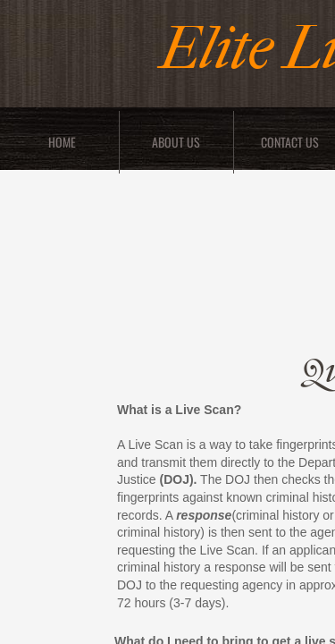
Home (62, 142)
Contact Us (290, 142)
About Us (176, 142)
